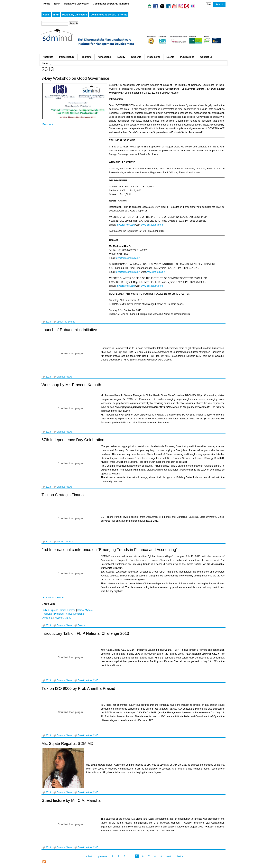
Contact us (206, 57)
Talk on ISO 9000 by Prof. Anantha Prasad (78, 688)
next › (169, 856)
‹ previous (102, 856)
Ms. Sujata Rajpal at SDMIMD (68, 743)
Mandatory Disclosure (76, 4)
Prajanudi (59, 614)
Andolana (47, 618)
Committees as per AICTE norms (111, 4)
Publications (187, 57)
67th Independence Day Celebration (73, 440)
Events (170, 57)
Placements (154, 57)
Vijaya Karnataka (75, 614)
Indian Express (50, 610)
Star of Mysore (85, 610)
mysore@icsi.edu (126, 225)
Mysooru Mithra (63, 618)
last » (180, 856)
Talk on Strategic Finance (64, 495)
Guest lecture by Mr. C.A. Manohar (72, 800)
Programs (86, 57)
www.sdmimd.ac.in (156, 272)
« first (89, 856)
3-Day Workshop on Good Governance (75, 78)
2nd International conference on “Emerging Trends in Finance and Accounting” (109, 550)
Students (136, 57)
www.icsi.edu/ (148, 225)
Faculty (121, 57)
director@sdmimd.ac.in (128, 258)
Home (47, 4)
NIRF (57, 4)
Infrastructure (67, 57)
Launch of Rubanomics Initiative (69, 330)
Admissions (104, 57)
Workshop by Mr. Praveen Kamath (71, 385)
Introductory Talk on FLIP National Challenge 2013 (85, 633)
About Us (48, 57)
